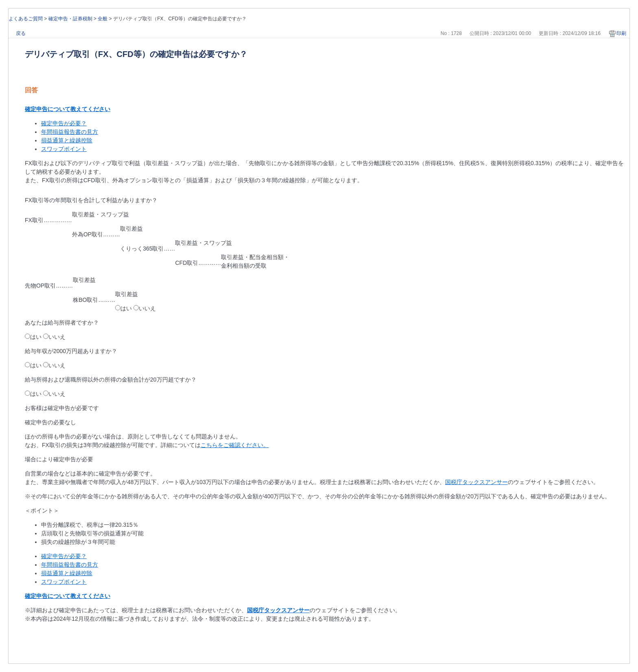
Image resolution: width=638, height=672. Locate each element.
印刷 (621, 33)
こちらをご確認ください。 (235, 445)
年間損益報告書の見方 (70, 132)
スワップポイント (64, 149)
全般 (103, 19)
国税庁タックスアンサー (476, 482)
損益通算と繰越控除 (67, 140)
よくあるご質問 (26, 19)
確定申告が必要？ (64, 123)
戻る (21, 33)
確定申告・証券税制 (70, 19)
